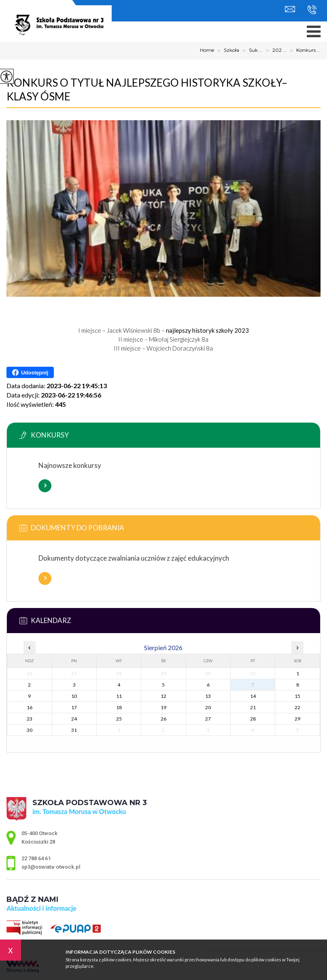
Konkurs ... (304, 51)
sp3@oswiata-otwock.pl (290, 9)
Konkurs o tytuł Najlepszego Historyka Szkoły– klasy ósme (147, 89)
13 (208, 696)
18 (119, 707)
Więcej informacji (45, 486)
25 (119, 719)
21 (253, 707)
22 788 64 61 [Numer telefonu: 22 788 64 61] (36, 858)
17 (74, 707)
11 (119, 696)
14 (253, 696)
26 (163, 719)
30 (30, 730)
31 (74, 730)
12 (163, 696)
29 (297, 719)
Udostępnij (30, 372)
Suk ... (251, 51)
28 (253, 719)
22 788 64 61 (312, 10)
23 (30, 719)
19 (163, 707)
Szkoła (227, 51)
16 (30, 707)
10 (74, 696)
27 (208, 719)
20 (208, 707)
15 (297, 696)
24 (74, 719)
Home (207, 50)
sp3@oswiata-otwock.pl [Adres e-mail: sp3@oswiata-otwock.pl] (51, 867)
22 (297, 707)
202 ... (275, 51)
